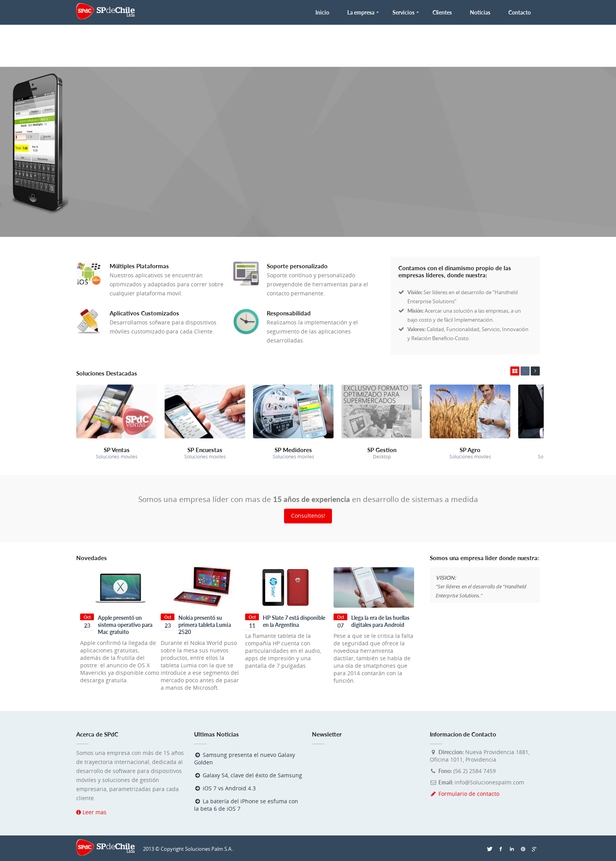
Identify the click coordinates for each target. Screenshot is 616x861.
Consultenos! (308, 516)
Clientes (442, 12)
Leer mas (91, 812)
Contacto (520, 12)
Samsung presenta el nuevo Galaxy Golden (245, 758)
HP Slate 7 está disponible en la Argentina (294, 621)
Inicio (322, 12)
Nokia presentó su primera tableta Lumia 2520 (205, 625)
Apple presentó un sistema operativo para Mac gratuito (125, 625)
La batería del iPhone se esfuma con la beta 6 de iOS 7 (246, 805)
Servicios (403, 12)
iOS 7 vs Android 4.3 (225, 788)
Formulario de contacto (465, 794)
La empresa (361, 12)
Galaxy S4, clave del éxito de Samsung (248, 775)
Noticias (480, 12)
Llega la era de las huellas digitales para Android (380, 621)
